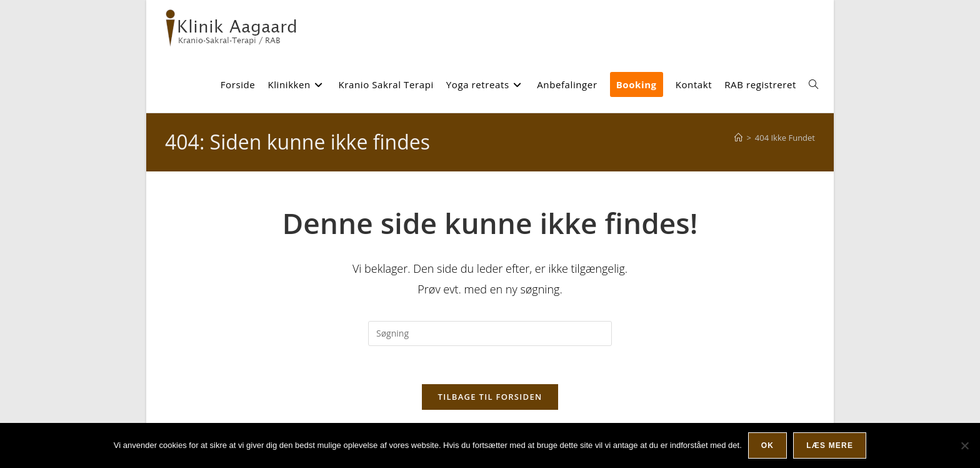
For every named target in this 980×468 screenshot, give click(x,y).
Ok (767, 445)
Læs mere (830, 445)
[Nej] (964, 445)
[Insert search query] (490, 333)
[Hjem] (738, 138)
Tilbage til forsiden (490, 397)
